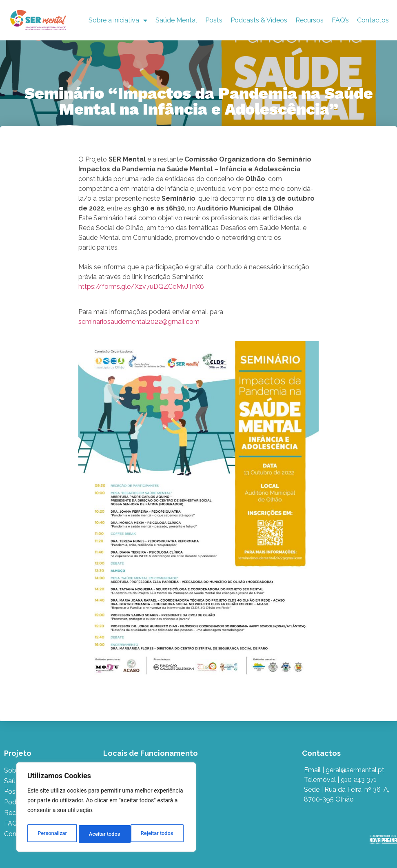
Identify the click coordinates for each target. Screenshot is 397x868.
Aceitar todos (160, 834)
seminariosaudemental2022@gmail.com (139, 322)
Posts (214, 20)
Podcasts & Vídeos (259, 20)
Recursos (309, 20)
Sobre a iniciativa (118, 20)
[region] (106, 809)
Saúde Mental (176, 20)
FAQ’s (340, 20)
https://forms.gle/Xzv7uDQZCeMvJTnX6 (141, 287)
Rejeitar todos (105, 834)
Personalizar (51, 834)
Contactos (373, 20)
